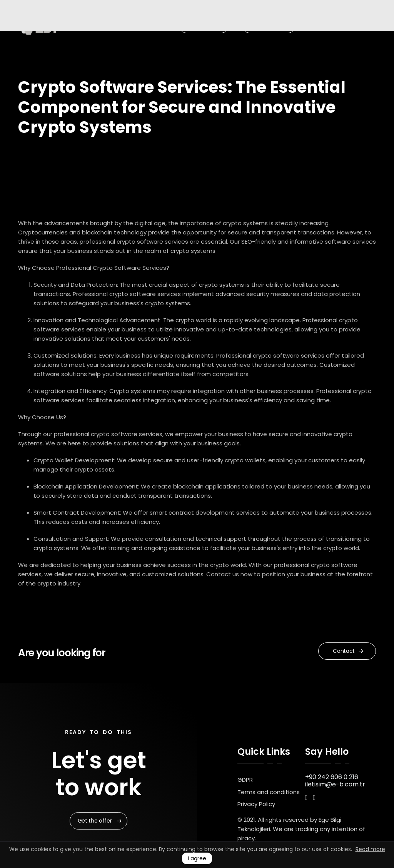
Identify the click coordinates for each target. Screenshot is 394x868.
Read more (370, 849)
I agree (197, 858)
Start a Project (270, 26)
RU (322, 26)
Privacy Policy (256, 804)
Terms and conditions (269, 792)
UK (330, 26)
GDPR (245, 780)
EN (305, 26)
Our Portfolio (205, 26)
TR (314, 26)
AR (338, 26)
